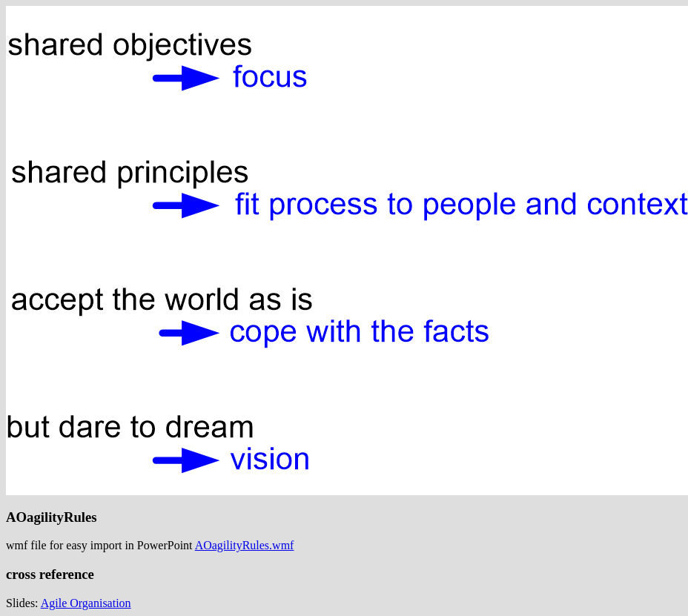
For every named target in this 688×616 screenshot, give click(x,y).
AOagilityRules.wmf (245, 545)
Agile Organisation (86, 603)
